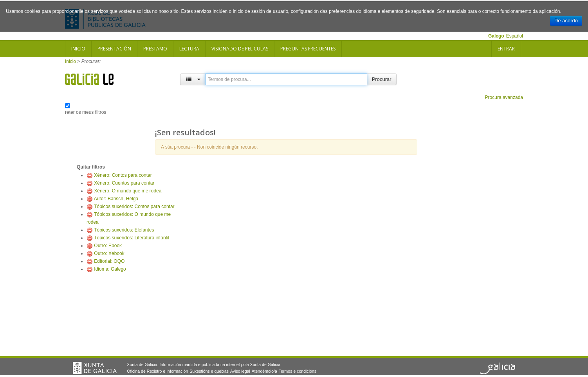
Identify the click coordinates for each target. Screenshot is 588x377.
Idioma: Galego (110, 269)
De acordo (566, 21)
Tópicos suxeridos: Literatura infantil (132, 238)
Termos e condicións (298, 371)
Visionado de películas (240, 49)
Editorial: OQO (109, 261)
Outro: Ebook (108, 246)
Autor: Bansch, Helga (116, 199)
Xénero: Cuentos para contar (124, 183)
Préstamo (155, 49)
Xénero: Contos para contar (123, 175)
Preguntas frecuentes (308, 49)
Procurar (382, 79)
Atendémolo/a (264, 371)
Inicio (78, 49)
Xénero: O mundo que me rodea (128, 191)
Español (515, 36)
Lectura (189, 49)
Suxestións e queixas (209, 371)
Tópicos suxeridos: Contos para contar (134, 206)
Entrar (506, 49)
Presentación (114, 49)
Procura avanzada (504, 97)
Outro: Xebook (109, 253)
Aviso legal (240, 371)
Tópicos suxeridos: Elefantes (124, 230)
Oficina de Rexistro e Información (157, 371)
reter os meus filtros (86, 112)
